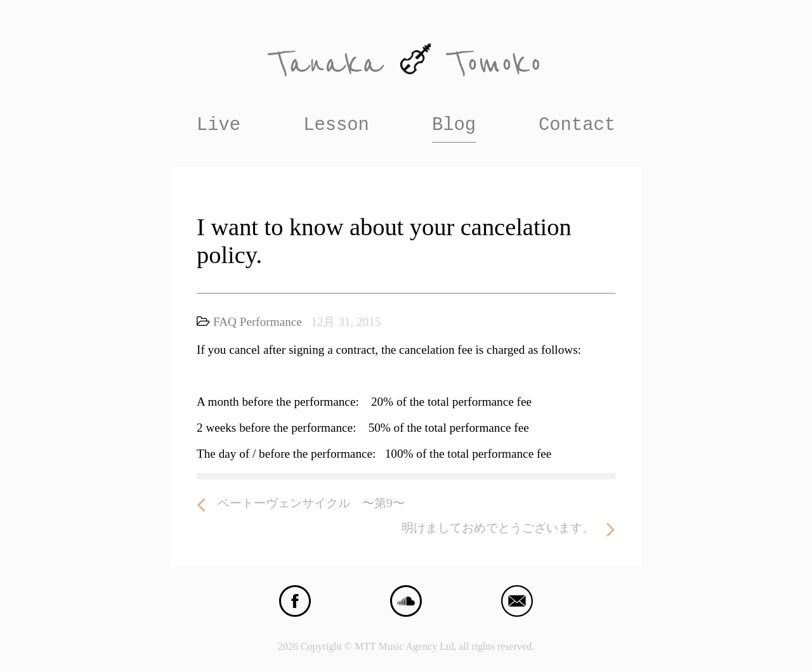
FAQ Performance (258, 322)
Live (219, 125)
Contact (577, 125)
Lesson (336, 125)
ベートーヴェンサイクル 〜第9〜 (301, 504)
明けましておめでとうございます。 (508, 529)
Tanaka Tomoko (406, 64)
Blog (454, 125)
